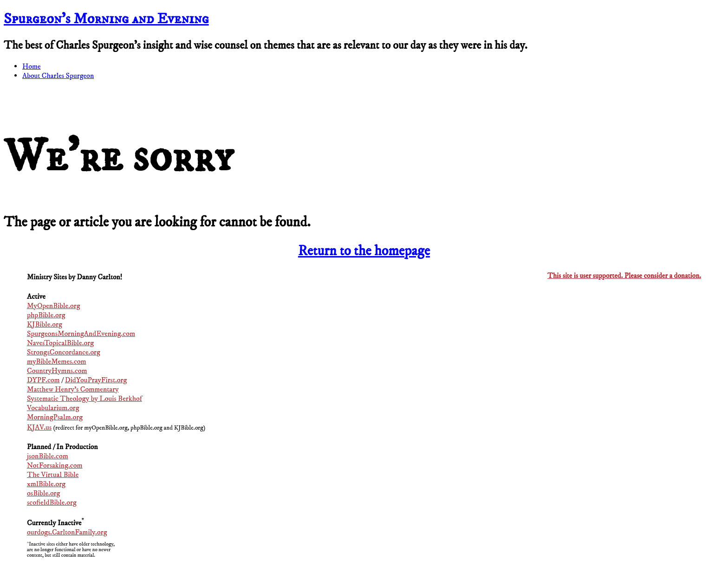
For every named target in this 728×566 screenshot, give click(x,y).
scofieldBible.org (52, 502)
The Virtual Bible (53, 475)
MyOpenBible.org (53, 306)
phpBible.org (46, 315)
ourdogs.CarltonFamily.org (67, 532)
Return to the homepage (364, 251)
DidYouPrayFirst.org (96, 380)
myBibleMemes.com (57, 361)
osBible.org (43, 493)
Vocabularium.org (53, 408)
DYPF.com (43, 380)
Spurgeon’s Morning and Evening (106, 19)
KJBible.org (45, 324)
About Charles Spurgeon (58, 76)
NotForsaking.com (55, 465)
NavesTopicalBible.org (60, 343)
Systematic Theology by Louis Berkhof (84, 399)
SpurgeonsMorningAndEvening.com (81, 334)
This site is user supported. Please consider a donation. (624, 276)
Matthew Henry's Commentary (73, 389)
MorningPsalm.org (55, 417)
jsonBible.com (48, 456)
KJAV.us (39, 427)
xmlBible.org (46, 484)
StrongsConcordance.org (64, 352)
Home (32, 66)
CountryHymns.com (57, 371)
